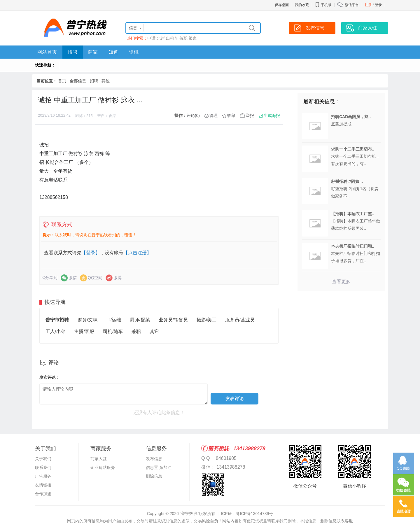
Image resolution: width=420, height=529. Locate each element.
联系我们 (43, 467)
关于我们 (43, 459)
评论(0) (193, 115)
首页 (62, 81)
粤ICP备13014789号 (255, 514)
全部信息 (78, 81)
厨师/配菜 (140, 320)
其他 (106, 81)
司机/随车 (113, 331)
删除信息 (154, 476)
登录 (378, 5)
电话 (151, 38)
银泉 (193, 38)
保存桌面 (282, 5)
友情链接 (43, 485)
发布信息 (154, 459)
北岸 (161, 38)
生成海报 (272, 115)
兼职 (183, 38)
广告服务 (43, 476)
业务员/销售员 (173, 320)
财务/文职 (87, 320)
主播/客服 (84, 331)
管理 (213, 115)
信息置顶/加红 (159, 467)
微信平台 (352, 5)
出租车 (172, 38)
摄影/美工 (206, 320)
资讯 (134, 52)
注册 (368, 5)
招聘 (73, 52)
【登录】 (91, 253)
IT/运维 (114, 320)
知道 (113, 52)
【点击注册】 (137, 253)
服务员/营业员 (240, 320)
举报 (250, 115)
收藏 (231, 115)
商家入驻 (99, 459)
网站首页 (47, 52)
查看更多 (341, 282)
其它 (154, 331)
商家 (93, 52)
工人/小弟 (55, 331)
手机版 (323, 5)
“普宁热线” (189, 514)
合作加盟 (43, 494)
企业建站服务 (103, 467)
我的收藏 (302, 5)
